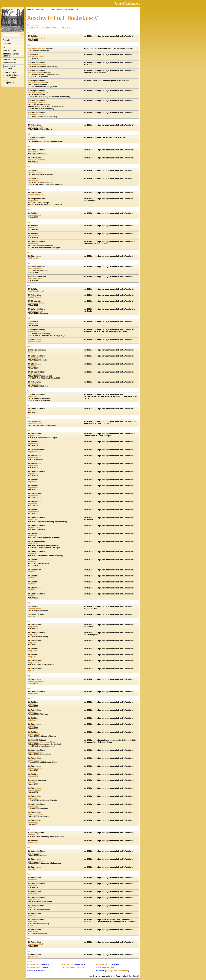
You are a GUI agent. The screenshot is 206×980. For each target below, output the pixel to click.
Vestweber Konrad (36, 311)
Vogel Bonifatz (34, 436)
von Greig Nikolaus (36, 73)
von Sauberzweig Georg (38, 93)
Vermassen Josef (35, 279)
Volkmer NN (33, 776)
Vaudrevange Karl (35, 195)
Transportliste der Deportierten (10, 67)
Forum (8, 80)
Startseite (7, 40)
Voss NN (32, 916)
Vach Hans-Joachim (36, 127)
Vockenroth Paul (35, 423)
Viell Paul (32, 366)
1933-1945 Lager (9, 50)
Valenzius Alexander (36, 160)
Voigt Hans (33, 651)
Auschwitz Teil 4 (34, 967)
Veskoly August (35, 297)
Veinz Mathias (34, 228)
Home (5, 47)
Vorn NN (32, 869)
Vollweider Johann (36, 814)
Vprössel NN (33, 957)
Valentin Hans (34, 152)
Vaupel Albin (33, 201)
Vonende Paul (34, 835)
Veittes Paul (33, 244)
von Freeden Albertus (37, 64)
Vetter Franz (33, 323)
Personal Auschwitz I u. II (70, 10)
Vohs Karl (32, 616)
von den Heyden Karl (37, 48)
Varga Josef (33, 180)
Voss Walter (33, 932)
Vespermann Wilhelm (37, 303)
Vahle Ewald (33, 139)
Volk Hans (32, 712)
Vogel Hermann (34, 452)
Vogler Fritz (33, 520)
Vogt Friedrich (34, 528)
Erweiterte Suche (12, 75)
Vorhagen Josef (35, 853)
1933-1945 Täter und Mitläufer (11, 55)
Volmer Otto (33, 822)
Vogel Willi (32, 504)
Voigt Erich (33, 635)
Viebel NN (32, 352)
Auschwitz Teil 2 (68, 964)
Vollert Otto (33, 798)
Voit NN (31, 671)
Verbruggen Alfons (36, 269)
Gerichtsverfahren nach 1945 (73, 967)
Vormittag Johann (35, 861)
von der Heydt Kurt (36, 56)
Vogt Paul (32, 596)
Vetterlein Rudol (35, 341)
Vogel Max (32, 474)
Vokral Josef (33, 694)
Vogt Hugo (32, 536)
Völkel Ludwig (34, 734)
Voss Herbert (33, 900)
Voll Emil (32, 782)
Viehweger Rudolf (35, 358)
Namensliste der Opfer (105, 967)
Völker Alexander (35, 760)
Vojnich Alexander (36, 681)
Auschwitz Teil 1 (34, 964)
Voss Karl (32, 908)
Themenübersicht (10, 63)
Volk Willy (32, 726)
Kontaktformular (12, 78)
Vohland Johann (35, 608)
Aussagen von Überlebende (117, 971)
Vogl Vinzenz (33, 512)
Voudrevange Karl (35, 944)
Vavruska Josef (34, 215)
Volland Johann (34, 790)
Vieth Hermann (34, 374)
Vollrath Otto (33, 806)
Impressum (10, 83)
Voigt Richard (34, 663)
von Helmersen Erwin (37, 83)
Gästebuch (7, 44)
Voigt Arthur (33, 627)
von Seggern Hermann (37, 103)
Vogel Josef (33, 458)
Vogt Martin (33, 554)
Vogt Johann (33, 544)
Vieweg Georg (34, 384)
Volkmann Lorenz (35, 768)
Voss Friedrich (34, 886)
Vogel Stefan (33, 488)
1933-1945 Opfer (9, 59)
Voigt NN (32, 657)
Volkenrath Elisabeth (37, 742)
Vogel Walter (33, 496)
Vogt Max (32, 562)
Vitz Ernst (32, 411)
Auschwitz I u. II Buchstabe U (101, 976)
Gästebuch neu (11, 73)
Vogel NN (32, 482)
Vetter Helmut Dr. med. (37, 331)
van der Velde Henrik (37, 38)
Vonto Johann (34, 843)
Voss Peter (33, 922)
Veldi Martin (33, 258)
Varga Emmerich (35, 172)
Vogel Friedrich (34, 444)
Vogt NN (31, 572)
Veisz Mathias (34, 236)
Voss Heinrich (34, 894)
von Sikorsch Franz (36, 115)
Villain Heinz (33, 396)
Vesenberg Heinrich (36, 291)
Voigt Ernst (33, 643)
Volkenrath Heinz (35, 752)
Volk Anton (33, 704)
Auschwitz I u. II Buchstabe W (127, 976)
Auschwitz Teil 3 (103, 964)
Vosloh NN (32, 880)
